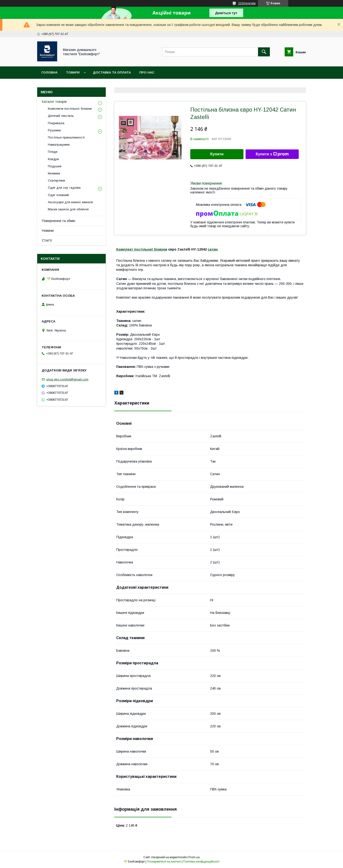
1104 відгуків (247, 3)
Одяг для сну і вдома (64, 188)
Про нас (147, 72)
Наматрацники (59, 145)
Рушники (54, 130)
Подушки (55, 166)
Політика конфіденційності (201, 862)
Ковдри (53, 159)
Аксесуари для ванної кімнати (70, 202)
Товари (73, 72)
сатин (213, 249)
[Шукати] (264, 52)
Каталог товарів (54, 102)
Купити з (272, 154)
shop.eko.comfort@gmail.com (67, 379)
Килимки (54, 173)
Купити (217, 154)
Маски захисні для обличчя (68, 209)
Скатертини (56, 180)
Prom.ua (194, 857)
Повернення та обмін (59, 221)
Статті (47, 240)
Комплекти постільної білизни (70, 109)
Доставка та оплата (112, 72)
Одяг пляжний (58, 195)
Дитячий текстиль (61, 116)
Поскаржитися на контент (164, 862)
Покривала (56, 123)
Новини (48, 231)
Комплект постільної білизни (142, 249)
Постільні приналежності (66, 137)
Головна (49, 72)
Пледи (53, 152)
